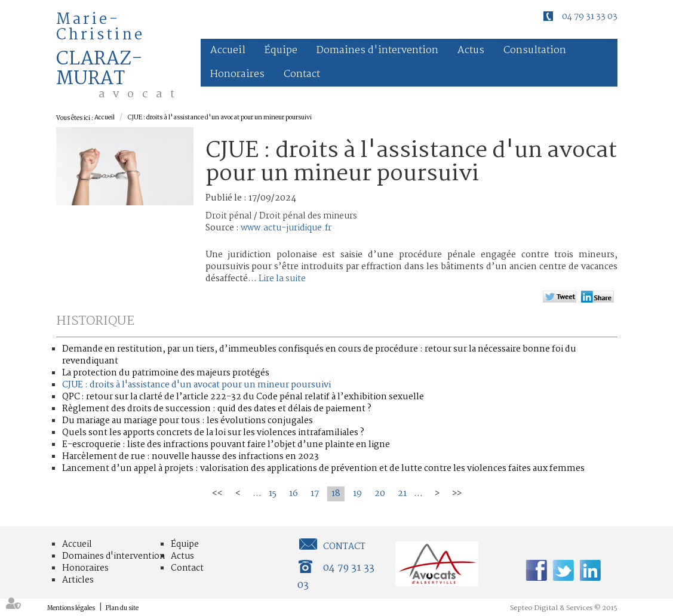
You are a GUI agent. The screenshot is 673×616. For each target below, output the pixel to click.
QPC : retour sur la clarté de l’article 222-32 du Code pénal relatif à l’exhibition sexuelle (243, 397)
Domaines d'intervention (377, 50)
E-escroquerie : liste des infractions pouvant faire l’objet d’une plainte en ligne (226, 445)
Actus (471, 50)
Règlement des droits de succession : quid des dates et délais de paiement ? (217, 409)
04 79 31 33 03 (590, 17)
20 (380, 494)
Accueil (228, 50)
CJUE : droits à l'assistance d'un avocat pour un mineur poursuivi (220, 118)
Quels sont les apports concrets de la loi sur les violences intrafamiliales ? (213, 433)
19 (357, 494)
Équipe (281, 50)
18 (336, 494)
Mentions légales (71, 609)
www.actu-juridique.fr (286, 228)
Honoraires (237, 74)
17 (315, 494)
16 (294, 494)
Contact (302, 74)
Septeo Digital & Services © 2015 (564, 608)
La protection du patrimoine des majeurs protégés (166, 373)
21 (402, 494)
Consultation (535, 50)
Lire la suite (282, 279)
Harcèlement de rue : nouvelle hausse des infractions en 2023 (190, 457)
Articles (78, 580)
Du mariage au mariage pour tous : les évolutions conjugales (188, 421)
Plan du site (122, 609)
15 (273, 494)
